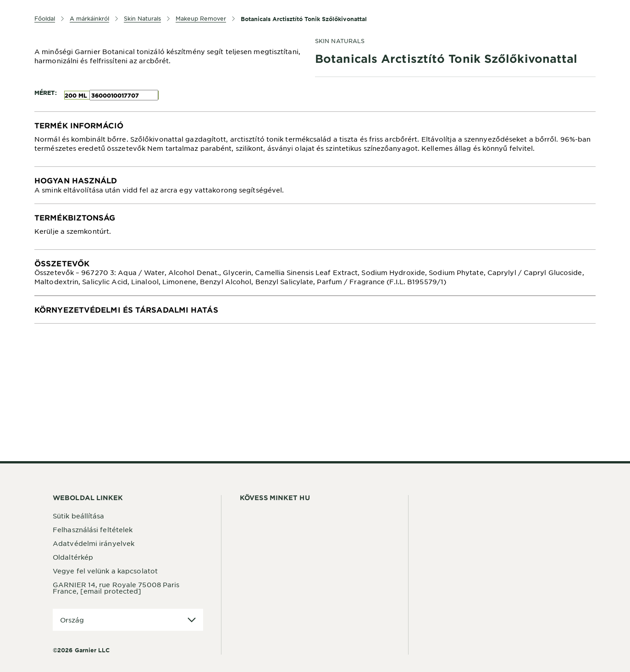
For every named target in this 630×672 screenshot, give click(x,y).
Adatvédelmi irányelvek (94, 543)
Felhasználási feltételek (93, 529)
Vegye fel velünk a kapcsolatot (105, 571)
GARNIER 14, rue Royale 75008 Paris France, (116, 588)
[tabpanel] (315, 139)
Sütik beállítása (79, 516)
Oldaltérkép (73, 557)
